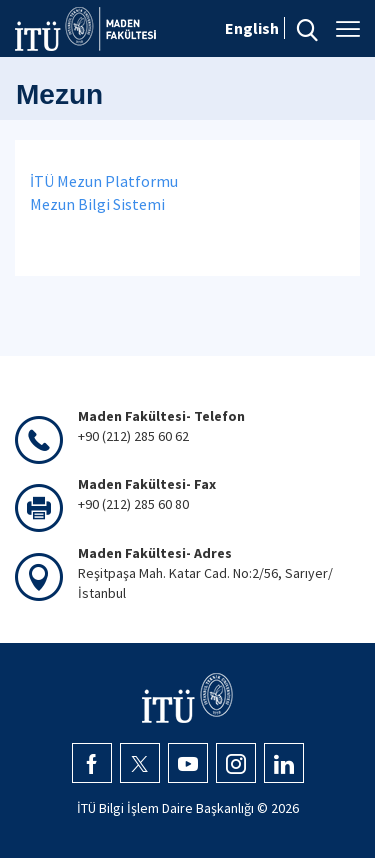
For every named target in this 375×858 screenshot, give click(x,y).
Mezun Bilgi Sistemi (97, 204)
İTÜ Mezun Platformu (104, 181)
